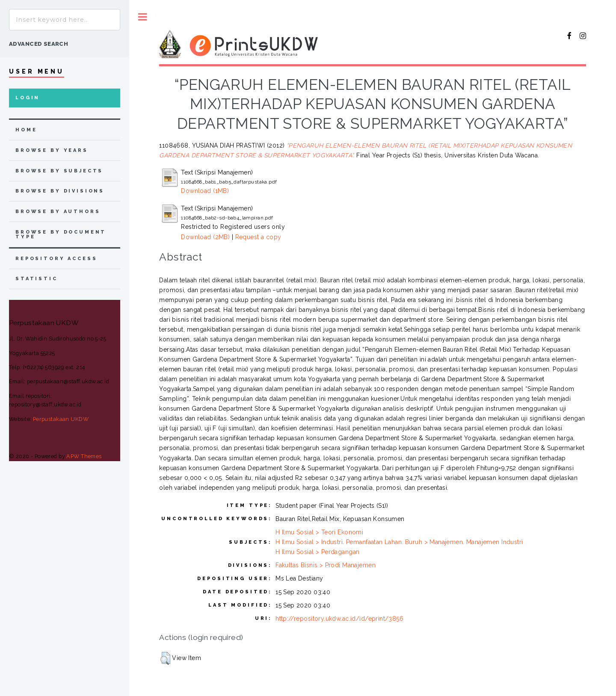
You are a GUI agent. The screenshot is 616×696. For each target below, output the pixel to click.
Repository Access (56, 259)
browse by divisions (60, 191)
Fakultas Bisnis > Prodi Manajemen (326, 565)
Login (28, 98)
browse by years (52, 150)
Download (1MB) (205, 191)
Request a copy (258, 237)
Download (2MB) (205, 237)
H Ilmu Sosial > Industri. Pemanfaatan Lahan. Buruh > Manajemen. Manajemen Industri (399, 542)
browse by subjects (59, 171)
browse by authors (58, 212)
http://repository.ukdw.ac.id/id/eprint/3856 (339, 619)
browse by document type (61, 234)
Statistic (37, 279)
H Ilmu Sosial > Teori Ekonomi (319, 532)
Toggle (143, 17)
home (26, 130)
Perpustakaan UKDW (61, 419)
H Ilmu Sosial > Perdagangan (317, 552)
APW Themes (84, 456)
